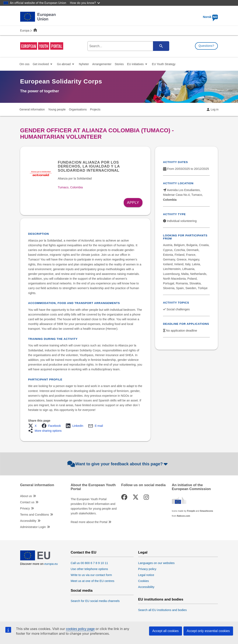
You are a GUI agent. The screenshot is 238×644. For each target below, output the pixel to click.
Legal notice (146, 575)
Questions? (206, 46)
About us (26, 496)
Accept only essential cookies (208, 631)
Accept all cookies (166, 631)
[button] (34, 426)
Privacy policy (147, 569)
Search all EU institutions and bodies (162, 610)
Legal (143, 552)
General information (37, 485)
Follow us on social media (143, 485)
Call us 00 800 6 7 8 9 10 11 (89, 563)
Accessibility (28, 521)
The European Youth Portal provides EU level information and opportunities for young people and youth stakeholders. (94, 506)
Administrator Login (33, 527)
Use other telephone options (89, 569)
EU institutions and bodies (161, 599)
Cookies (143, 581)
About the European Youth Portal (93, 487)
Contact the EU (83, 552)
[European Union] (38, 559)
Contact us (27, 502)
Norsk (211, 17)
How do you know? (85, 3)
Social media (82, 591)
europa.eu (51, 564)
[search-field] (128, 46)
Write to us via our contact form (91, 575)
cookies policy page (80, 629)
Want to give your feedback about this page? (118, 464)
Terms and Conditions (35, 515)
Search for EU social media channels (95, 601)
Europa (25, 30)
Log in (215, 109)
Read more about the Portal (89, 522)
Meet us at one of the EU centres (92, 581)
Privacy (25, 508)
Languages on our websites (156, 563)
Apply (133, 203)
